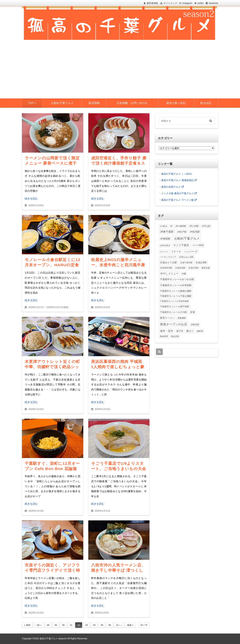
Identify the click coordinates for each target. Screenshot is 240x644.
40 (63, 625)
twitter (201, 3)
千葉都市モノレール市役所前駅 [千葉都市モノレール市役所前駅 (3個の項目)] (174, 301)
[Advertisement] (120, 70)
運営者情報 (152, 3)
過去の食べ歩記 (176, 103)
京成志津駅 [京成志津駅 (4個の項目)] (201, 262)
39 (56, 625)
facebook (213, 3)
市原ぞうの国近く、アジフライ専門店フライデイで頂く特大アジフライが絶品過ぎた (52, 570)
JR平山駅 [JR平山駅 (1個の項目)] (206, 226)
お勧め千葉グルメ (62, 103)
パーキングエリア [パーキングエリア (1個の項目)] (168, 257)
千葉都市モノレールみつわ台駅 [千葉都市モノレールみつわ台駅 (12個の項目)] (177, 279)
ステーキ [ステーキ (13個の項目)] (176, 252)
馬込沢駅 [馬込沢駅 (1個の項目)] (175, 336)
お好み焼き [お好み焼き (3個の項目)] (165, 245)
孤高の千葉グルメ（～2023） (177, 174)
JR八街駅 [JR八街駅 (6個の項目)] (194, 226)
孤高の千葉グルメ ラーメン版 (177, 200)
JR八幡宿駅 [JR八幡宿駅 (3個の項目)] (181, 226)
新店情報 (94, 103)
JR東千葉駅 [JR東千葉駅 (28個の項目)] (167, 232)
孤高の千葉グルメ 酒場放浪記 (177, 180)
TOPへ (32, 103)
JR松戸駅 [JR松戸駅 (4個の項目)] (182, 232)
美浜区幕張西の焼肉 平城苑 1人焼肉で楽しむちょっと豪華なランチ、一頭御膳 (119, 367)
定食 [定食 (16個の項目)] (193, 312)
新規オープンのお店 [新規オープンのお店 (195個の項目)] (174, 324)
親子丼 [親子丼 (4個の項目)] (180, 331)
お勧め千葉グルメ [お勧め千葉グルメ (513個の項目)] (187, 238)
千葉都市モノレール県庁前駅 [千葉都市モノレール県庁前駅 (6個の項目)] (175, 307)
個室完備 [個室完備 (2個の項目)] (205, 268)
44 (94, 625)
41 (71, 625)
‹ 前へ (39, 625)
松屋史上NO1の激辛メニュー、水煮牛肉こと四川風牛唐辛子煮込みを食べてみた (118, 265)
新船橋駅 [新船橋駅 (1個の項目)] (182, 318)
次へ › (119, 625)
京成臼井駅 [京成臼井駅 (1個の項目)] (193, 268)
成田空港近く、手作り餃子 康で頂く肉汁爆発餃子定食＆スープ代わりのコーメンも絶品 (119, 163)
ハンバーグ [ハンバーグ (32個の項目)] (191, 251)
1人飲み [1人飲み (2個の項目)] (163, 226)
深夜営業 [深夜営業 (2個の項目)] (195, 325)
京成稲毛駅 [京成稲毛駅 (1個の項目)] (180, 268)
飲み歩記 (206, 103)
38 (48, 625)
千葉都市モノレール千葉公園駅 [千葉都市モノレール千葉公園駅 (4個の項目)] (176, 296)
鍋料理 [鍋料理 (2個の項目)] (200, 331)
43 (87, 625)
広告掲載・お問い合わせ (132, 103)
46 (110, 625)
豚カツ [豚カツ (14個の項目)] (190, 331)
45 (102, 625)
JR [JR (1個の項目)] (171, 226)
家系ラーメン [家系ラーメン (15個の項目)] (167, 318)
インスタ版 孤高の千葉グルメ (177, 193)
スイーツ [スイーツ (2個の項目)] (164, 252)
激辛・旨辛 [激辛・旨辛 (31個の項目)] (167, 331)
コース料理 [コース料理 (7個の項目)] (198, 245)
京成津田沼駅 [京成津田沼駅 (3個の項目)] (166, 268)
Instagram (187, 3)
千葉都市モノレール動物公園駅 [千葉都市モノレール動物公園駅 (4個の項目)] (176, 291)
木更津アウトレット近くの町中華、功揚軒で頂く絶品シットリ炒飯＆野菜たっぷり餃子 (52, 367)
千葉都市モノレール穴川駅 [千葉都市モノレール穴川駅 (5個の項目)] (173, 312)
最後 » (130, 625)
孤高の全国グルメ (171, 187)
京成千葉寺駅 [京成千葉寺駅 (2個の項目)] (186, 263)
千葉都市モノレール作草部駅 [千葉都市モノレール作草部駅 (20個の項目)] (176, 285)
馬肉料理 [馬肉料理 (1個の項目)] (164, 336)
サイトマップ (170, 3)
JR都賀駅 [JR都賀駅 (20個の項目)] (165, 239)
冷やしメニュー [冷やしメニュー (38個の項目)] (169, 273)
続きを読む (31, 198)
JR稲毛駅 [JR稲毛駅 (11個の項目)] (195, 232)
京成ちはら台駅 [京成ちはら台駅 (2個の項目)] (186, 257)
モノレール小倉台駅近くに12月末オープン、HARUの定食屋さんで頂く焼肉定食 (52, 265)
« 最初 (27, 625)
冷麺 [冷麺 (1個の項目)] (184, 274)
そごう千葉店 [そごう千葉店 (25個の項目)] (181, 245)
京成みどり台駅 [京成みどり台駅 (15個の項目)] (168, 262)
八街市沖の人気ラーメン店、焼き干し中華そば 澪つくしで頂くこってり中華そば (118, 570)
